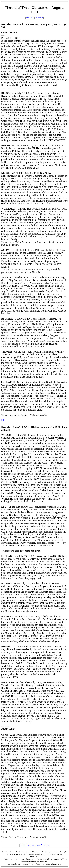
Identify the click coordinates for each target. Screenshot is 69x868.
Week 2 (39, 18)
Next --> (31, 845)
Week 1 (30, 18)
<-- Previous (43, 845)
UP (3, 420)
